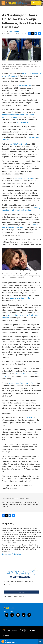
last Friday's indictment (18, 144)
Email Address (9, 585)
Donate (37, 3)
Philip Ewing (14, 31)
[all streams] (40, 642)
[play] (3, 642)
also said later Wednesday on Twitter (23, 383)
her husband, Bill (22, 122)
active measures (25, 85)
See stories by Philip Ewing (11, 554)
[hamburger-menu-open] (3, 3)
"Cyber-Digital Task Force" (25, 178)
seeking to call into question (21, 298)
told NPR (29, 418)
